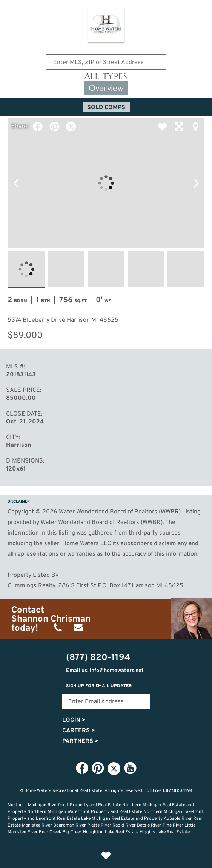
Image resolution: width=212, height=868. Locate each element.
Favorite (162, 127)
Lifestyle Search (81, 856)
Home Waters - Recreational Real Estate (106, 26)
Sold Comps (106, 108)
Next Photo (196, 183)
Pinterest (54, 127)
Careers (79, 731)
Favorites (106, 856)
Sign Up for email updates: (99, 686)
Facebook (38, 127)
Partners (80, 741)
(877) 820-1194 (201, 10)
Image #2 (66, 269)
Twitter (71, 127)
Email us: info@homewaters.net (105, 671)
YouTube (130, 768)
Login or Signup (156, 856)
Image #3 (106, 269)
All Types (106, 76)
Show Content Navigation (11, 9)
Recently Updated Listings (131, 856)
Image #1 (26, 269)
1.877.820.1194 (178, 791)
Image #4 (146, 269)
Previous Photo (16, 183)
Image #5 (186, 269)
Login (74, 720)
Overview (106, 88)
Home (56, 856)
